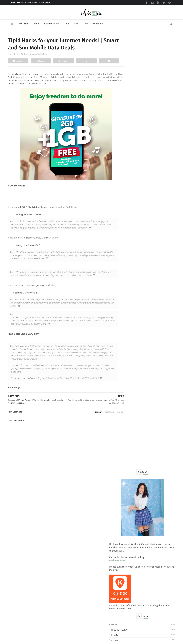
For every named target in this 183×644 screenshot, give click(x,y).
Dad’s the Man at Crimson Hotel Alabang (150, 347)
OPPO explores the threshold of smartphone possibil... (145, 360)
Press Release (30, 55)
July (131, 291)
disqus (113, 413)
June (131, 295)
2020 (129, 256)
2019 (129, 260)
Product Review (132, 192)
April (131, 414)
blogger (92, 413)
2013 (128, 447)
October (133, 277)
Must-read (24, 23)
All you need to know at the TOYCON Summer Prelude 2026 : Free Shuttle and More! (157, 538)
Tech (86, 23)
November (134, 273)
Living (77, 23)
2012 (128, 451)
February (133, 423)
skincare (129, 208)
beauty (128, 197)
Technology (42, 55)
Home (13, 3)
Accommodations (52, 23)
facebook (103, 413)
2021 (128, 251)
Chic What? (22, 3)
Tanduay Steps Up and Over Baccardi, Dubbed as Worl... (148, 367)
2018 (129, 264)
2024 (129, 238)
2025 (128, 233)
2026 (129, 229)
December (134, 268)
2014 (129, 442)
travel (127, 213)
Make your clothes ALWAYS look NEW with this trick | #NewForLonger (155, 515)
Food (67, 23)
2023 (128, 242)
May (131, 410)
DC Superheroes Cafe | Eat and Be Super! (150, 299)
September (135, 282)
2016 (129, 433)
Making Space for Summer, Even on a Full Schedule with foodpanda (156, 563)
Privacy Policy (46, 3)
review (128, 202)
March (132, 419)
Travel (36, 23)
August (132, 286)
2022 (128, 247)
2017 (128, 429)
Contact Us (33, 3)
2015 (128, 438)
